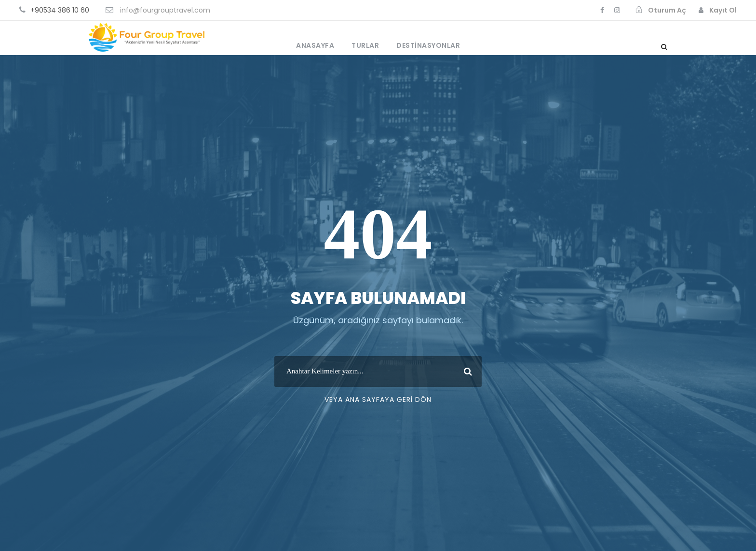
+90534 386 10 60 (60, 10)
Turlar (365, 45)
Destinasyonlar (428, 45)
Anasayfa (315, 45)
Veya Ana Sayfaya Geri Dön (378, 399)
